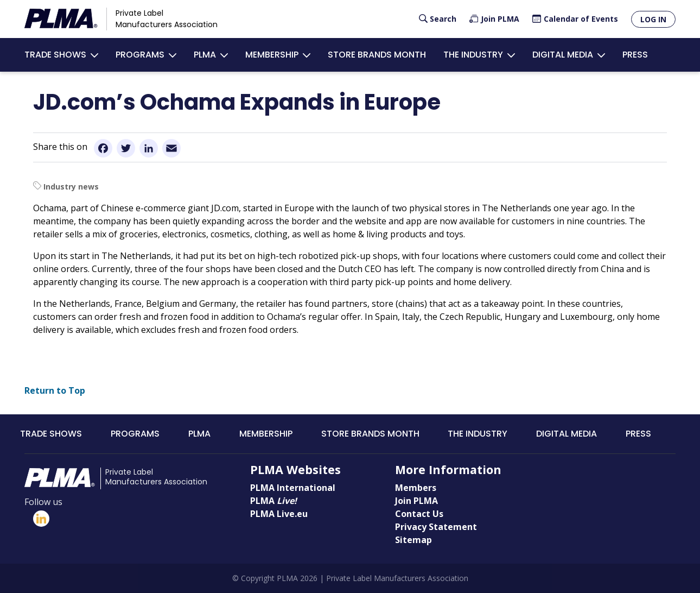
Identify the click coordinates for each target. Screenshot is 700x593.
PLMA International (293, 488)
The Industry (473, 55)
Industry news (71, 187)
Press (635, 55)
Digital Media (563, 55)
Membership (272, 55)
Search (443, 19)
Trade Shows (55, 55)
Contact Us (419, 514)
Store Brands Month (377, 55)
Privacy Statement (436, 527)
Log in (653, 19)
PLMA (205, 55)
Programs (140, 55)
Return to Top (55, 390)
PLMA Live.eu (279, 514)
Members (416, 488)
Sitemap (413, 540)
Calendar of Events (581, 19)
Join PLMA (500, 19)
